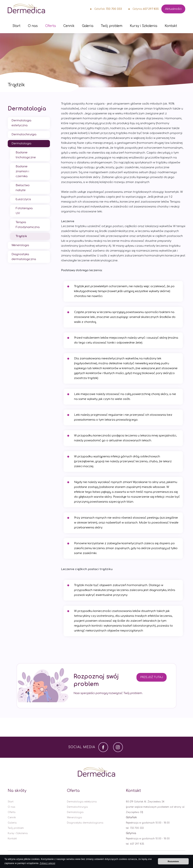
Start (16, 26)
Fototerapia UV (24, 211)
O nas (33, 26)
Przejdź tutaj (152, 677)
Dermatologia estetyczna (21, 123)
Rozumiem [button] (173, 861)
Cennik (69, 26)
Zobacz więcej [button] (47, 863)
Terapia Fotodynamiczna (28, 225)
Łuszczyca (23, 199)
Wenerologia (20, 245)
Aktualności (173, 9)
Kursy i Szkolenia (144, 26)
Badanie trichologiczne (26, 155)
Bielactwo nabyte (23, 188)
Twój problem (112, 26)
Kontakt (171, 26)
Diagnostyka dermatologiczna (24, 257)
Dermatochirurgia (24, 134)
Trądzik (21, 236)
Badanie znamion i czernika (22, 171)
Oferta (51, 26)
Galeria (88, 26)
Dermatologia (27, 109)
